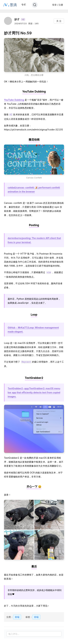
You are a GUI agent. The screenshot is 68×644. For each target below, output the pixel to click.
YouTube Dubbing (14, 100)
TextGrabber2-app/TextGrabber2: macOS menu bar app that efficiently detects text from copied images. (34, 391)
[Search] (35, 5)
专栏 (24, 5)
